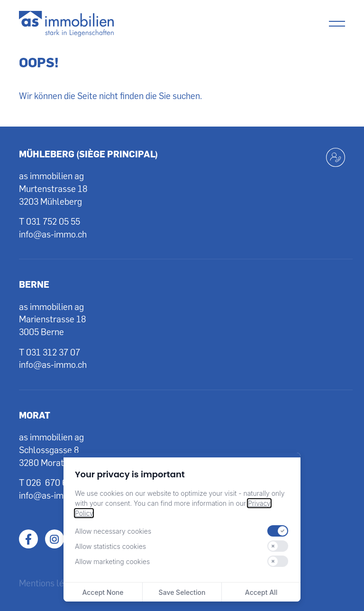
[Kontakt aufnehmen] (336, 157)
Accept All (261, 592)
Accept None (103, 592)
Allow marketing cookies (112, 561)
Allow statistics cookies (110, 546)
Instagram (55, 539)
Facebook (28, 539)
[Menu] (337, 24)
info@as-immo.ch (53, 234)
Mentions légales (52, 583)
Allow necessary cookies (113, 531)
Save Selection (182, 592)
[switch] (278, 531)
